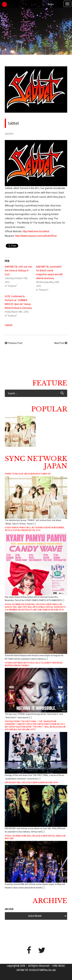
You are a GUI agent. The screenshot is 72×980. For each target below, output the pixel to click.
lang (51, 4)
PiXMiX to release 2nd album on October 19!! (28, 474)
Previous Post (15, 343)
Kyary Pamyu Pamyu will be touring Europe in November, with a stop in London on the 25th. (35, 529)
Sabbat (9, 325)
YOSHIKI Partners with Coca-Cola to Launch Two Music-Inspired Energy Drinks (34, 664)
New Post (59, 343)
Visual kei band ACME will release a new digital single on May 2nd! (35, 837)
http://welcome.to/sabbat (36, 231)
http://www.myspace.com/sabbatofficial (36, 236)
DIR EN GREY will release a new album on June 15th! (31, 782)
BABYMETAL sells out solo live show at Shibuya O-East (19, 271)
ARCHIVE (9, 909)
